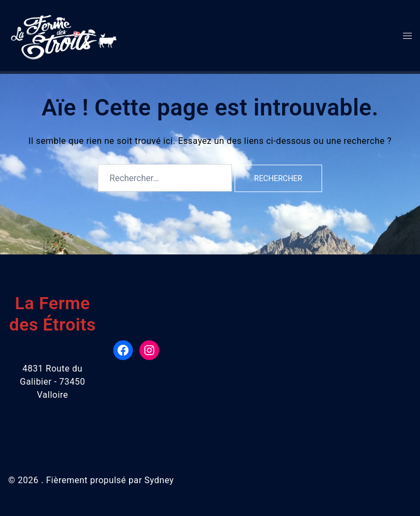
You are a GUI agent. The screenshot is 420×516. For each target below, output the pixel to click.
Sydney (159, 480)
